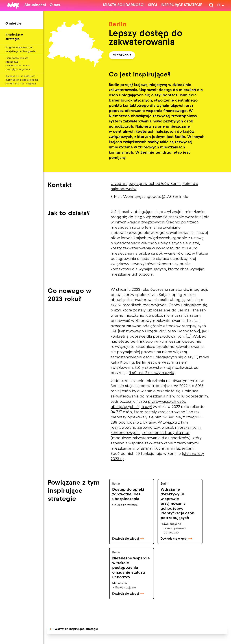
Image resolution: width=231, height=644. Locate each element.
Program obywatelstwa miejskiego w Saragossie (20, 50)
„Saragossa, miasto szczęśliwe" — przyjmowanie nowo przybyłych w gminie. (18, 64)
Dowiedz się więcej (128, 539)
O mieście (13, 24)
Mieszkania (122, 55)
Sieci (153, 5)
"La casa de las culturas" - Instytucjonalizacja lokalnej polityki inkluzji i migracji (22, 80)
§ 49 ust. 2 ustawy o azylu (152, 373)
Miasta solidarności (124, 5)
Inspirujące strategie (181, 5)
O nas (55, 5)
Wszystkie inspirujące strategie (74, 629)
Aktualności (35, 5)
